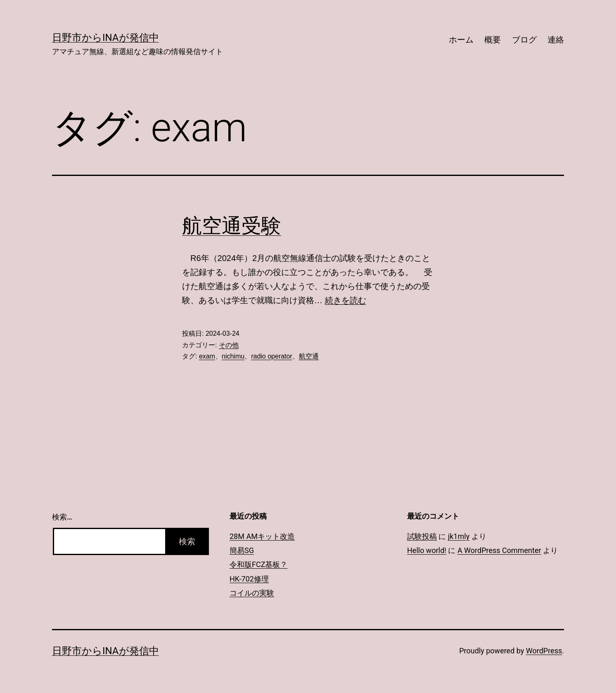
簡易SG (242, 550)
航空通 (309, 356)
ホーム (461, 40)
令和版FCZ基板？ (258, 564)
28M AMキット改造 (262, 536)
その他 (229, 345)
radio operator (272, 356)
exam (207, 356)
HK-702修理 (249, 579)
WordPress (544, 651)
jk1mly (459, 536)
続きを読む (346, 300)
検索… (62, 517)
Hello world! (427, 550)
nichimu (233, 356)
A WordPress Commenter (499, 550)
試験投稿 (422, 536)
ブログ (524, 40)
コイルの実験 (252, 593)
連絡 (556, 40)
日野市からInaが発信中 (105, 38)
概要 (493, 40)
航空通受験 (232, 226)
